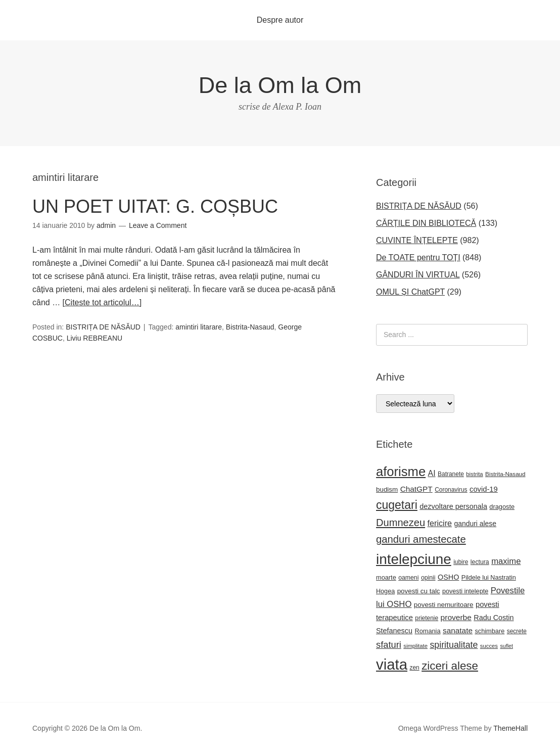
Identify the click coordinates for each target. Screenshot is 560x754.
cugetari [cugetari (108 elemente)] (397, 505)
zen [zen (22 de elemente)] (414, 668)
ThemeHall (510, 728)
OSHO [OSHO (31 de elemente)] (448, 577)
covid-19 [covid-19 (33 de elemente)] (484, 489)
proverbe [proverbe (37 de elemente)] (456, 617)
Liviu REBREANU (95, 338)
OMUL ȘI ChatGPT (410, 292)
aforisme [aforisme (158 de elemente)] (401, 472)
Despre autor (280, 20)
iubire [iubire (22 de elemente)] (461, 562)
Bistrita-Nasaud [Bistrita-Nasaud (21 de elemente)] (505, 474)
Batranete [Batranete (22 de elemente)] (451, 474)
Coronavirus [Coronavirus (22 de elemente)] (451, 490)
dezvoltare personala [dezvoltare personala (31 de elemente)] (453, 506)
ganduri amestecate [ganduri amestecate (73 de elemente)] (421, 539)
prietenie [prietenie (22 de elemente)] (427, 618)
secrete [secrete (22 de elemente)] (517, 631)
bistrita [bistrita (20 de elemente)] (474, 474)
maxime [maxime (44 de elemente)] (506, 561)
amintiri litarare (199, 327)
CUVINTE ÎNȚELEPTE (417, 240)
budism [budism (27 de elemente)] (387, 489)
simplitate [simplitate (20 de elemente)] (415, 646)
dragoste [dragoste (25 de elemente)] (502, 507)
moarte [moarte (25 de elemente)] (386, 577)
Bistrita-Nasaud (250, 327)
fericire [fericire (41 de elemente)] (440, 523)
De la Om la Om (280, 85)
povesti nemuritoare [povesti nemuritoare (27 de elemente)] (444, 605)
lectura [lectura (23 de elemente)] (480, 562)
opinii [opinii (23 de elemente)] (428, 578)
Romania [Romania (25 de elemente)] (427, 631)
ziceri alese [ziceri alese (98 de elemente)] (450, 666)
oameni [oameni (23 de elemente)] (408, 578)
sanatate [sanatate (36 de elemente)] (458, 630)
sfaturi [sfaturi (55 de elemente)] (389, 645)
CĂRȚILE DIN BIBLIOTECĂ (426, 223)
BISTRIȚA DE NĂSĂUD (103, 327)
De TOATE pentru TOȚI (418, 257)
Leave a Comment (158, 225)
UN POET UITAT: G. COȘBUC (155, 206)
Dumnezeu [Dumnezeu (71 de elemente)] (401, 523)
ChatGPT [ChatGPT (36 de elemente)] (416, 489)
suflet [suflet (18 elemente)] (506, 646)
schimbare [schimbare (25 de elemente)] (489, 631)
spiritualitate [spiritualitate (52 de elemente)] (454, 645)
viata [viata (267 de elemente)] (392, 664)
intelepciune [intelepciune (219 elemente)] (414, 559)
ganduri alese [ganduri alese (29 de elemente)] (476, 524)
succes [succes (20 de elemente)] (489, 646)
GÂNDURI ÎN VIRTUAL (418, 275)
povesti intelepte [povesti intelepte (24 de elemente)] (465, 591)
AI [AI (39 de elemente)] (432, 473)
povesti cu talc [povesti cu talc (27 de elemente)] (419, 591)
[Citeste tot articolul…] (102, 302)
